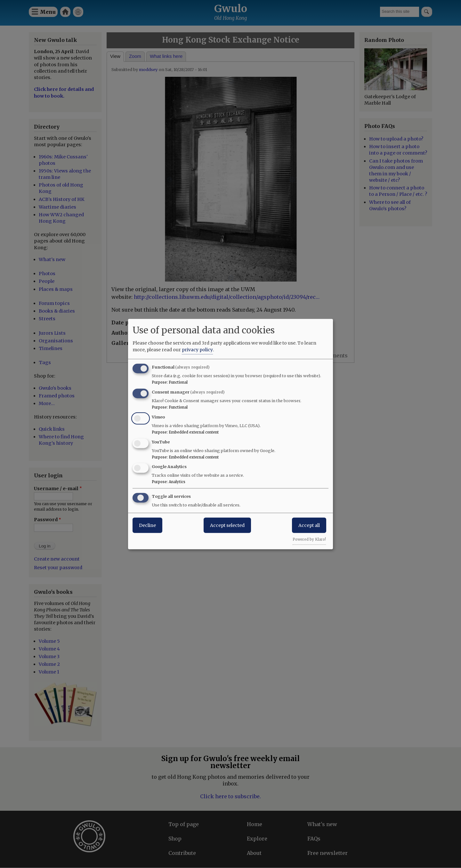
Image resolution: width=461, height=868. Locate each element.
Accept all (309, 525)
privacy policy (197, 350)
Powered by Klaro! (309, 539)
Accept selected (227, 525)
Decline (147, 525)
